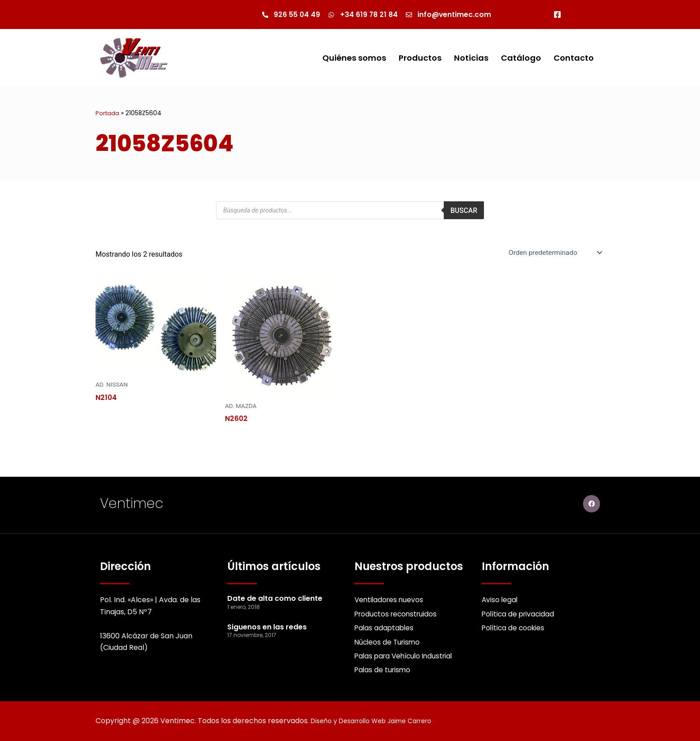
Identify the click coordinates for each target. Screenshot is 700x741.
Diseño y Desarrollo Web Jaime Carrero (380, 721)
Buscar (464, 210)
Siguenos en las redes (267, 624)
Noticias (471, 58)
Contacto (574, 58)
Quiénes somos (354, 58)
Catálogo (521, 58)
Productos (420, 58)
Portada (108, 114)
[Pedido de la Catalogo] (553, 253)
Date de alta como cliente (275, 596)
